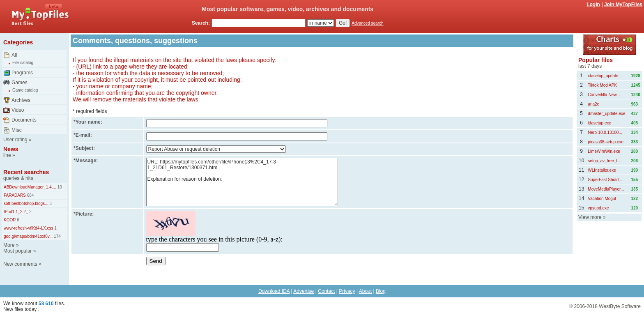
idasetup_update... (605, 76)
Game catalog (25, 90)
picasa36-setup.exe (606, 142)
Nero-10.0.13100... (605, 132)
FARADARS (15, 195)
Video (18, 110)
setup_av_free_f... (604, 161)
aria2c (593, 104)
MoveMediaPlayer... (606, 189)
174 (56, 236)
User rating (15, 140)
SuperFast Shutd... (605, 180)
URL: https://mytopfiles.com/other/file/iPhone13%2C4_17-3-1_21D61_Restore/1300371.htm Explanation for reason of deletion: (242, 182)
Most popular (17, 251)
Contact (326, 291)
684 (30, 195)
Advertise (304, 291)
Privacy (347, 291)
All (14, 55)
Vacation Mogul (602, 199)
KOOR (10, 220)
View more (590, 217)
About (365, 291)
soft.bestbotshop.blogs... (26, 204)
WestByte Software (620, 306)
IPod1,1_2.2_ (16, 212)
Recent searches (26, 172)
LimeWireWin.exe (604, 151)
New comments (20, 264)
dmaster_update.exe (606, 114)
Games (20, 83)
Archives (21, 100)
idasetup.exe (599, 123)
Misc (17, 130)
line (7, 155)
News (11, 149)
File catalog (23, 63)
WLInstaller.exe (602, 170)
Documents (24, 120)
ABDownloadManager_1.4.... (30, 187)
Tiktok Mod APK (602, 85)
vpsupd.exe (598, 208)
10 (59, 187)
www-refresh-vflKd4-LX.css (29, 228)
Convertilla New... (604, 95)
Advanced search (367, 23)
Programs (22, 73)
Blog (381, 291)
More (9, 245)
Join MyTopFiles (623, 5)
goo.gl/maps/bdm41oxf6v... (28, 236)
